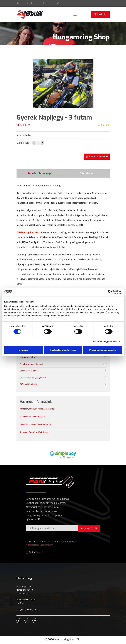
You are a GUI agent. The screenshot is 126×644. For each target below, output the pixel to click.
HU (18, 3)
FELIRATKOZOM (89, 529)
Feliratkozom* (35, 553)
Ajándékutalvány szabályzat (33, 418)
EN (27, 3)
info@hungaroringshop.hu (28, 610)
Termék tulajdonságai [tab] (40, 174)
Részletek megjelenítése (105, 341)
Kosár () (100, 14)
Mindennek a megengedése (102, 350)
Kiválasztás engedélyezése (63, 350)
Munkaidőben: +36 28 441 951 (26, 602)
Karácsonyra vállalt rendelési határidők (37, 410)
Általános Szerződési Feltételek (34, 433)
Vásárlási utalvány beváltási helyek (36, 425)
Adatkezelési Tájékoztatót (39, 546)
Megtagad (23, 350)
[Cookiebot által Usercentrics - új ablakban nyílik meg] (110, 292)
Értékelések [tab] (86, 174)
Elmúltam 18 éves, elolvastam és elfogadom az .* (51, 544)
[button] (37, 83)
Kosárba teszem (97, 157)
